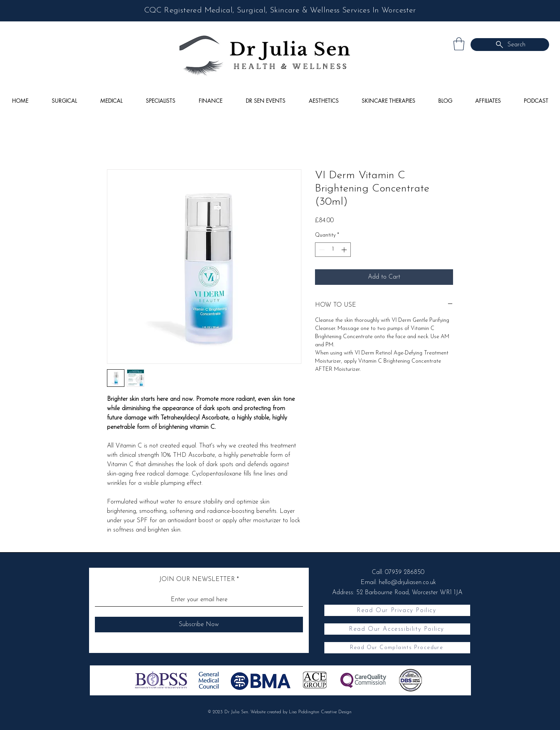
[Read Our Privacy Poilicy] (397, 610)
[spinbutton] (333, 250)
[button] (459, 44)
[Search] (510, 45)
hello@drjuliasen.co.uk (407, 583)
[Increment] (345, 250)
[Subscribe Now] (199, 625)
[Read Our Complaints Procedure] (397, 648)
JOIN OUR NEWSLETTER (197, 579)
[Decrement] (321, 250)
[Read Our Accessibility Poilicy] (397, 629)
